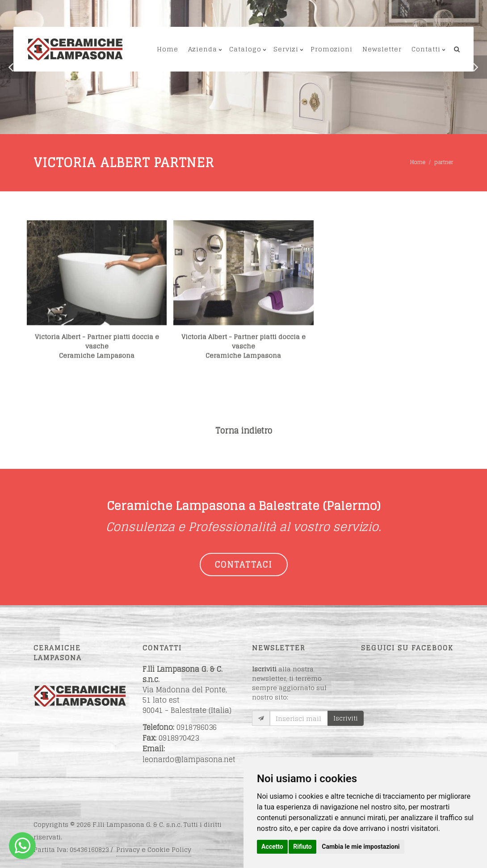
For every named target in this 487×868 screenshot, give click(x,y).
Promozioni (332, 49)
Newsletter (382, 49)
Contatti (426, 49)
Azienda (203, 49)
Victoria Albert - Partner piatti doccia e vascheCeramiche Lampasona (97, 366)
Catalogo (245, 49)
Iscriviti (346, 718)
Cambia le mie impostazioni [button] (361, 847)
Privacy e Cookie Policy (154, 849)
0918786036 (197, 727)
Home (168, 49)
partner (444, 162)
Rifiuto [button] (302, 847)
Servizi (286, 49)
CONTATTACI (244, 565)
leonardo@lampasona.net (189, 759)
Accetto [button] (272, 847)
